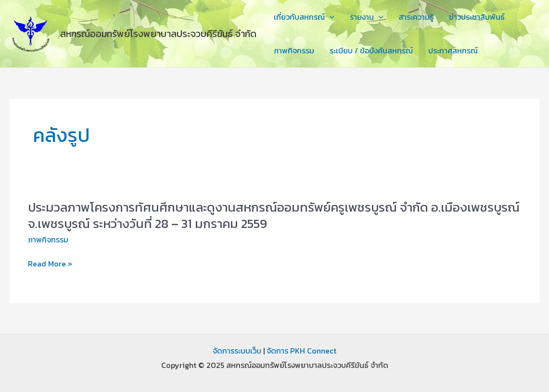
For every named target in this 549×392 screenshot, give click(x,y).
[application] (330, 17)
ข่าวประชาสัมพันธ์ (477, 17)
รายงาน (367, 17)
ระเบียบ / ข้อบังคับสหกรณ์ (371, 51)
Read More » (50, 264)
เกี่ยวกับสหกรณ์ (304, 17)
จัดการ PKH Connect (301, 351)
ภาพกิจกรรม (294, 51)
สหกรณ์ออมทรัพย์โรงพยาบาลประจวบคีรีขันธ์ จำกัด (158, 34)
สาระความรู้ (416, 17)
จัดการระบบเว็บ (237, 351)
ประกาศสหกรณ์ (453, 51)
